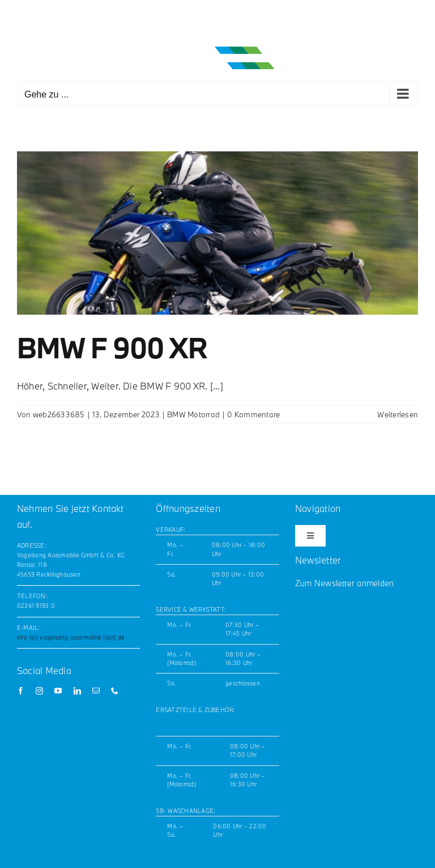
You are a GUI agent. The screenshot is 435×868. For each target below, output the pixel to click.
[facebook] (21, 691)
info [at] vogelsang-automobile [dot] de (71, 637)
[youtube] (58, 691)
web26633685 (59, 414)
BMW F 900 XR (112, 348)
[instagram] (39, 691)
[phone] (115, 691)
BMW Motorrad (193, 414)
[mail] (96, 691)
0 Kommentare (253, 414)
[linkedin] (77, 691)
